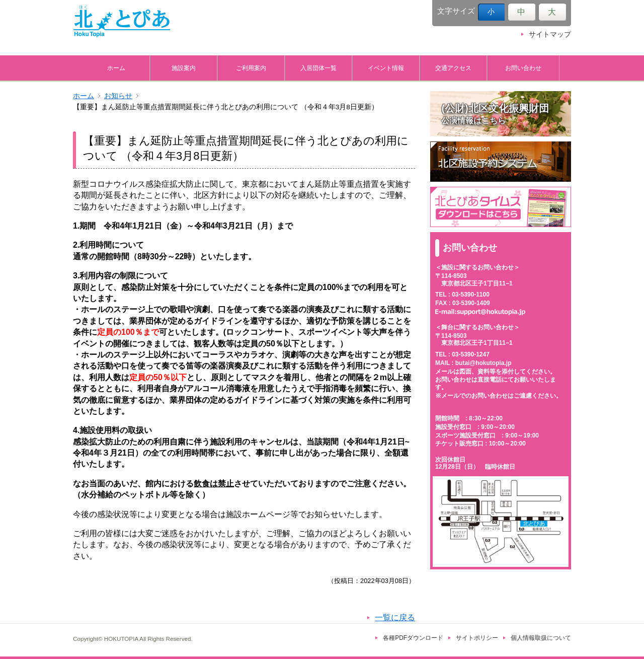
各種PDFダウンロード (413, 638)
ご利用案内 (251, 68)
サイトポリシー (477, 638)
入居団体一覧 (318, 68)
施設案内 (184, 68)
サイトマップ (550, 34)
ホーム (116, 68)
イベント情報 (386, 68)
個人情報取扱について (541, 638)
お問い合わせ (523, 68)
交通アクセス (453, 68)
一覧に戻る (395, 617)
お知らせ (118, 96)
